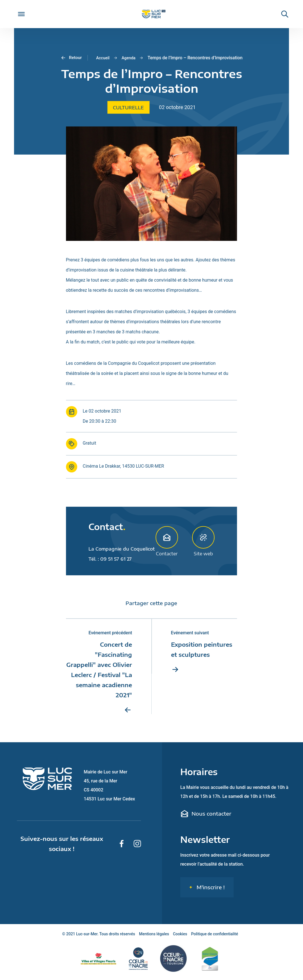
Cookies (180, 936)
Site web (203, 541)
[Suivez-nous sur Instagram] (137, 846)
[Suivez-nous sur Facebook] (122, 846)
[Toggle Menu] (21, 14)
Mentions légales (154, 936)
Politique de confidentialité (215, 936)
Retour (70, 58)
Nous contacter (206, 816)
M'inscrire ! (210, 889)
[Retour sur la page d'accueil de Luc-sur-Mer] (151, 14)
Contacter (167, 541)
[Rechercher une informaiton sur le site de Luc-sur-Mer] (282, 14)
